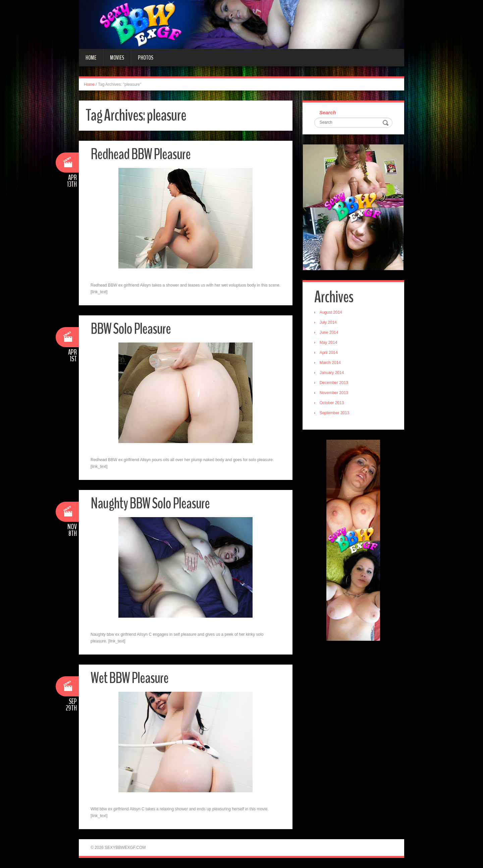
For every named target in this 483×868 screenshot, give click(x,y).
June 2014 (329, 332)
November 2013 (334, 393)
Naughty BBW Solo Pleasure (150, 504)
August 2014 (331, 312)
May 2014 (329, 343)
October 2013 (332, 403)
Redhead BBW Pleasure (141, 154)
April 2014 (329, 353)
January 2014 (332, 373)
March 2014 (330, 363)
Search (328, 112)
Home (91, 58)
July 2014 (328, 322)
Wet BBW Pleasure (129, 678)
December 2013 (334, 383)
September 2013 (335, 413)
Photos (146, 58)
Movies (117, 58)
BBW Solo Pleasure (131, 329)
